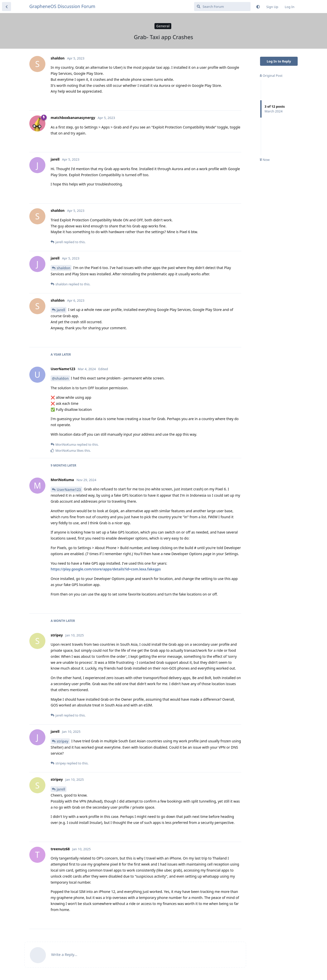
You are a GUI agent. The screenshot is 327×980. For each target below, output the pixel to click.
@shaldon (60, 378)
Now (265, 160)
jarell (61, 310)
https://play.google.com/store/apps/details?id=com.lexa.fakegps (106, 569)
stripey (63, 741)
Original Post (271, 76)
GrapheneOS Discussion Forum (62, 6)
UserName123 (69, 489)
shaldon (63, 268)
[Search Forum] (222, 7)
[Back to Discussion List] (7, 7)
